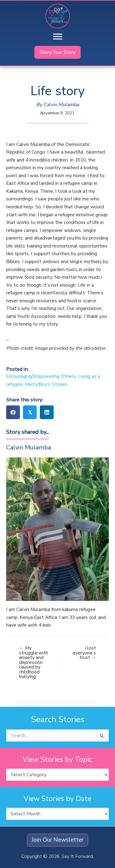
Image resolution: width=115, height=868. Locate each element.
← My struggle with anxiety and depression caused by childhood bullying (34, 662)
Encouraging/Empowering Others (41, 376)
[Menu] (58, 37)
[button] (57, 52)
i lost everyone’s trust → (84, 653)
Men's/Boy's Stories (46, 384)
